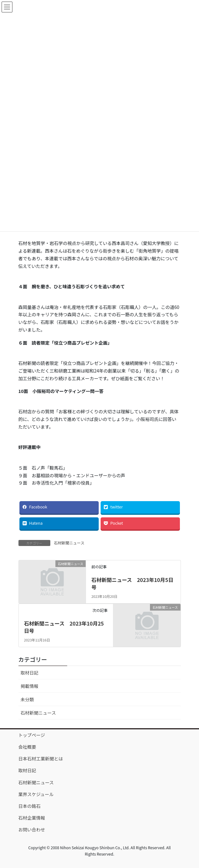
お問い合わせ (32, 829)
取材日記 (30, 673)
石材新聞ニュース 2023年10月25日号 (64, 627)
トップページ (32, 735)
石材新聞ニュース (69, 543)
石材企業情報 (32, 818)
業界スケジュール (36, 794)
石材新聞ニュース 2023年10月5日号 (132, 583)
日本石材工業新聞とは (41, 759)
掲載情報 (30, 686)
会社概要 (27, 747)
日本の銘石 (30, 806)
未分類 (27, 699)
